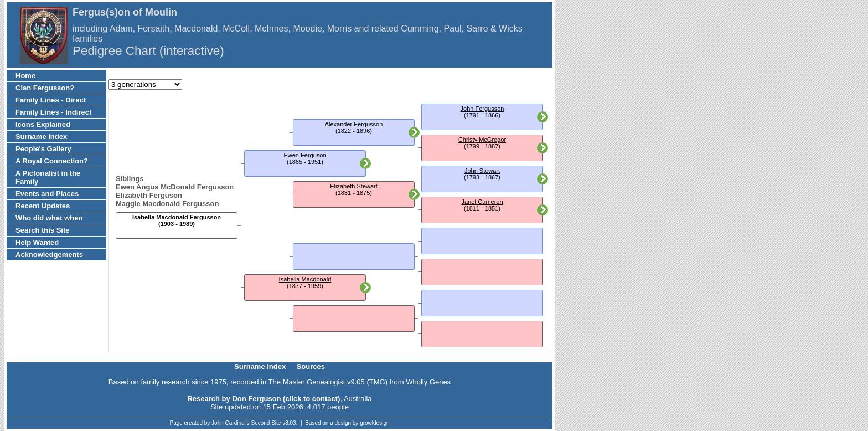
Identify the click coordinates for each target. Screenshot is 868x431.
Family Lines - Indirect (53, 112)
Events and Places (47, 194)
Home (25, 76)
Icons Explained (43, 124)
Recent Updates (43, 206)
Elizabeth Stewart (354, 186)
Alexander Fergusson (354, 124)
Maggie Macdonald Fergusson (167, 204)
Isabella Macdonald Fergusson (177, 217)
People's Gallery (43, 149)
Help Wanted (37, 242)
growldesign (374, 423)
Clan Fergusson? (45, 88)
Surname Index (41, 137)
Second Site (266, 423)
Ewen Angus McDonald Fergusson (175, 187)
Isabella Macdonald (305, 279)
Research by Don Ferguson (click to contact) (263, 399)
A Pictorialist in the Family (48, 177)
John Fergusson (482, 109)
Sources (311, 366)
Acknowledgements (49, 255)
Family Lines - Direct (51, 100)
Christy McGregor (482, 140)
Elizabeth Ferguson (149, 195)
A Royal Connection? (52, 161)
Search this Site (43, 230)
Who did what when (49, 218)
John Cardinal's (231, 423)
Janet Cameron (482, 202)
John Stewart (482, 171)
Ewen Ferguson (305, 155)
